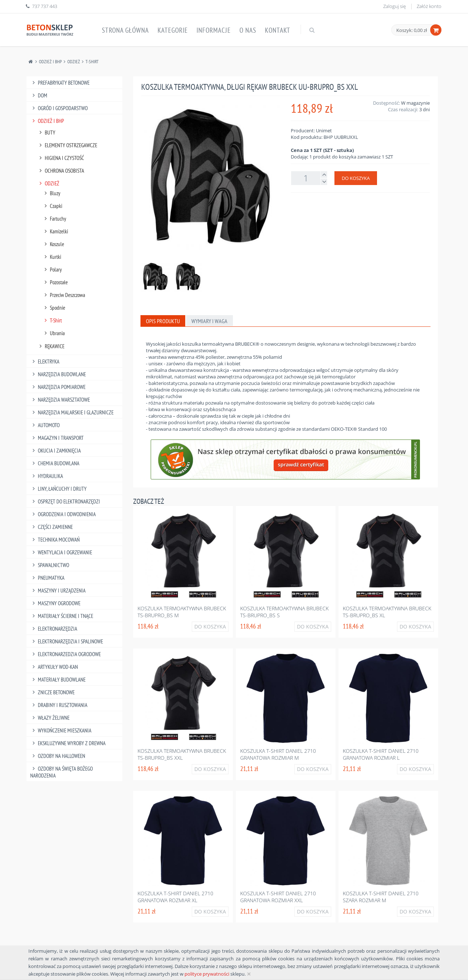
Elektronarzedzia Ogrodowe (66, 654)
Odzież (74, 62)
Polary (52, 270)
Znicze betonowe (52, 692)
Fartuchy (54, 219)
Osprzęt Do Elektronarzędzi (65, 501)
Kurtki (52, 257)
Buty (46, 132)
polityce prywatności (207, 974)
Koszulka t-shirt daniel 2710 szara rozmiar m (381, 897)
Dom (39, 95)
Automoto (45, 425)
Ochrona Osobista (61, 171)
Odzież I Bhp (50, 62)
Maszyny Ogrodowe (55, 603)
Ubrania (53, 333)
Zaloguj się (394, 6)
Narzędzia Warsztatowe (60, 400)
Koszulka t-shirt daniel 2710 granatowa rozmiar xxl (278, 897)
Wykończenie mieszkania (61, 730)
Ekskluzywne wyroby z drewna (68, 743)
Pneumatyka (47, 578)
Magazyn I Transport (57, 438)
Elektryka (45, 362)
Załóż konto (429, 6)
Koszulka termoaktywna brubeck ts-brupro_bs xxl (182, 754)
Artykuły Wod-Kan (54, 667)
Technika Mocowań (55, 540)
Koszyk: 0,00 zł (412, 30)
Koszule (53, 244)
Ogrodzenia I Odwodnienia (63, 514)
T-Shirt (92, 62)
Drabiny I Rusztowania (59, 705)
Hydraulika (47, 476)
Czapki (52, 206)
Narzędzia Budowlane (58, 374)
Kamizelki (55, 231)
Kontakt (278, 30)
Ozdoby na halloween (58, 756)
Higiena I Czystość (61, 158)
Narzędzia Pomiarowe (58, 387)
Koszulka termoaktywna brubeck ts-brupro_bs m (182, 612)
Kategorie (173, 30)
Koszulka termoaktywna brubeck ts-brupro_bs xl (387, 612)
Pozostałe (55, 282)
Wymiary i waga (209, 321)
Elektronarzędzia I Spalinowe (67, 641)
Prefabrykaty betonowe (60, 83)
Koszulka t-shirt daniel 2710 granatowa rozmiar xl (175, 897)
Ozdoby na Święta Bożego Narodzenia (62, 772)
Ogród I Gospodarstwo (59, 108)
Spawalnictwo (50, 565)
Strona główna (125, 30)
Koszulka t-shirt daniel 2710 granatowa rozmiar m (278, 754)
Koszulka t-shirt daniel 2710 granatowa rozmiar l (381, 754)
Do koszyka (356, 178)
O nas (248, 30)
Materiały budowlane (58, 680)
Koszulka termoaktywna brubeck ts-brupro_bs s (284, 612)
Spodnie (54, 308)
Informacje (214, 30)
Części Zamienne (51, 527)
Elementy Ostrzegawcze (67, 145)
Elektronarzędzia (54, 629)
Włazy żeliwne (50, 718)
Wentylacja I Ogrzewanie (61, 552)
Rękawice (51, 346)
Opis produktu (163, 321)
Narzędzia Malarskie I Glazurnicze (72, 412)
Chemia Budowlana (55, 463)
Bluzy (51, 193)
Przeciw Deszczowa (64, 295)
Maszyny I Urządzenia (58, 591)
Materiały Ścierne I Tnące (62, 616)
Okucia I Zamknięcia (55, 451)
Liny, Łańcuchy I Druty (58, 489)
